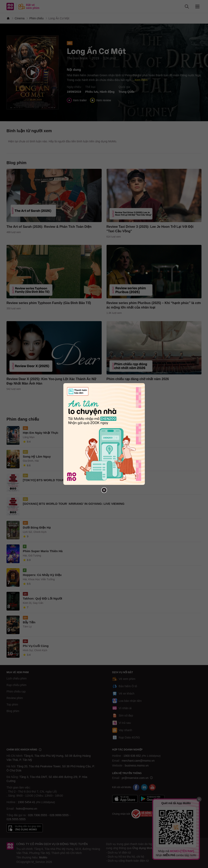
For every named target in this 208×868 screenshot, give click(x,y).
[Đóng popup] (104, 490)
